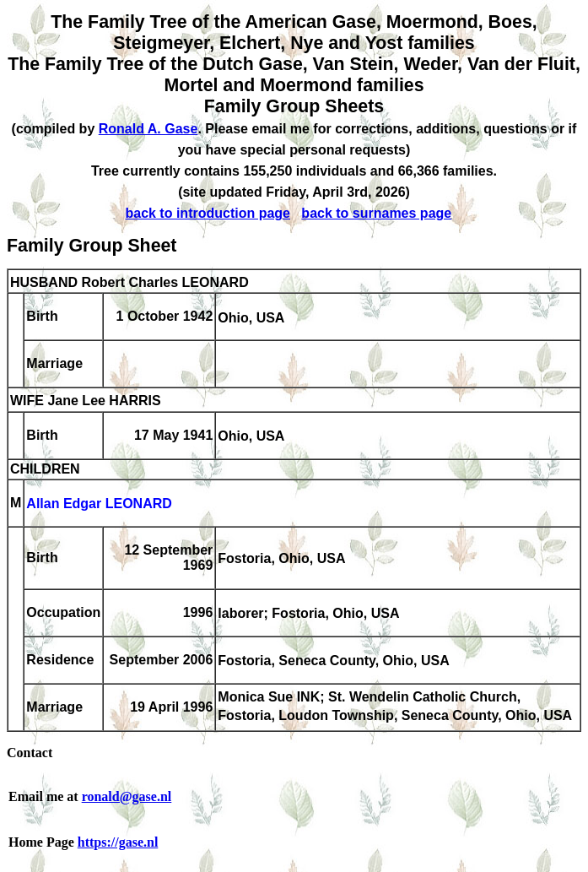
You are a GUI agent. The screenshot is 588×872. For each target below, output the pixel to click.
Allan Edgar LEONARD (99, 504)
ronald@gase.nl (127, 796)
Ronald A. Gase (148, 129)
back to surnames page (376, 213)
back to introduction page (208, 213)
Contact (30, 753)
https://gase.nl (118, 842)
